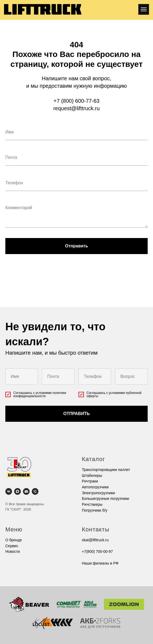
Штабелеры (92, 476)
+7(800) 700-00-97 (97, 551)
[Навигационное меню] (144, 9)
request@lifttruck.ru (77, 108)
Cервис (12, 546)
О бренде (14, 540)
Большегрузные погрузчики (106, 499)
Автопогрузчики (95, 487)
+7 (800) (64, 101)
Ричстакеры (92, 504)
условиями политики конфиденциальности (40, 394)
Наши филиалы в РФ (100, 563)
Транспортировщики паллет (106, 470)
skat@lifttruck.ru (95, 540)
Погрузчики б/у (95, 510)
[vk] (9, 491)
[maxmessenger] (17, 491)
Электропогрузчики (99, 493)
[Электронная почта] (26, 491)
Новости (13, 551)
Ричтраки (90, 481)
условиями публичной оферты (114, 394)
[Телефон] (35, 491)
